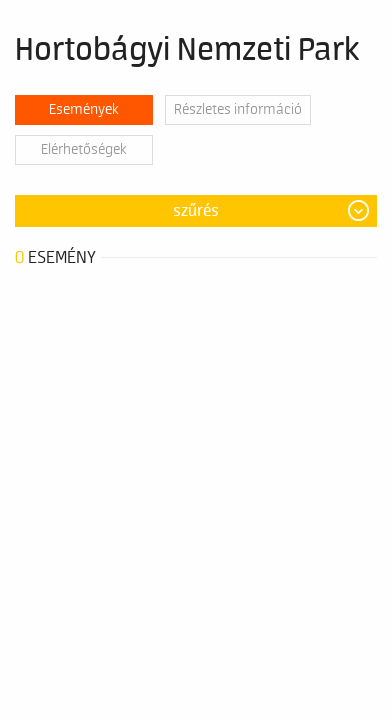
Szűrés (196, 211)
